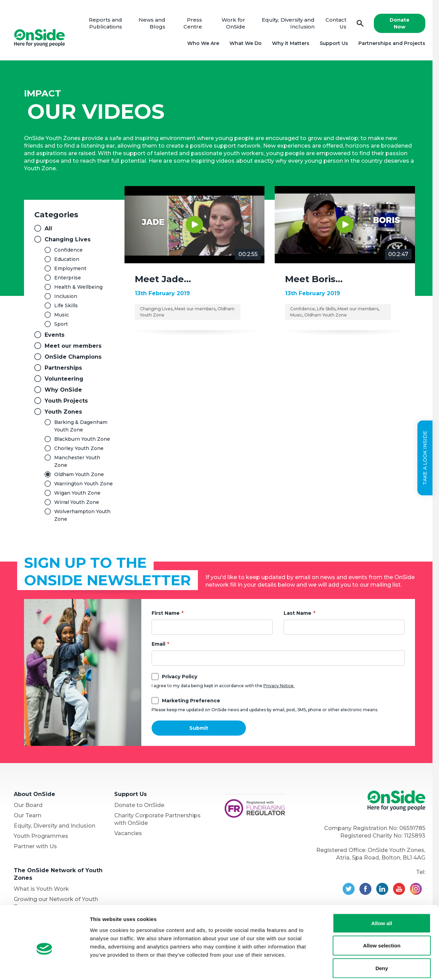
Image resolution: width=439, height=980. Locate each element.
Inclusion (66, 296)
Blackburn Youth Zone (82, 439)
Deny (382, 935)
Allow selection (382, 913)
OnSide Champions (73, 357)
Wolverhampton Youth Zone (82, 515)
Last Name (298, 613)
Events (55, 335)
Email (158, 644)
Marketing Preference (191, 701)
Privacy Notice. (279, 686)
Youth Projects (66, 401)
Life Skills (66, 305)
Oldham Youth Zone (79, 474)
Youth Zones (63, 412)
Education (67, 259)
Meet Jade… (163, 279)
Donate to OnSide (139, 805)
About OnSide (34, 794)
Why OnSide (63, 390)
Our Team (28, 815)
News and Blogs (152, 23)
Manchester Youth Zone (77, 461)
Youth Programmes (41, 836)
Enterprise (68, 278)
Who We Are (203, 43)
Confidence (68, 250)
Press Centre (193, 23)
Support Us (334, 43)
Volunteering (64, 379)
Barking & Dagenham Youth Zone (81, 426)
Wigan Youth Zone (77, 493)
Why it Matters (291, 43)
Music (62, 315)
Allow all (382, 890)
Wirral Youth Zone (77, 502)
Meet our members (73, 346)
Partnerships (63, 368)
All (48, 228)
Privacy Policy (180, 677)
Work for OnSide (234, 23)
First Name (166, 613)
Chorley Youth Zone (79, 448)
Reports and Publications (106, 23)
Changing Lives (68, 239)
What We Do (246, 43)
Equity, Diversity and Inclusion (55, 826)
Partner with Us (35, 846)
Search (360, 24)
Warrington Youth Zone (84, 484)
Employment (70, 268)
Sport (61, 324)
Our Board (28, 805)
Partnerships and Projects (392, 43)
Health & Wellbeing (78, 287)
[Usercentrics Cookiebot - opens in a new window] (44, 967)
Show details (360, 966)
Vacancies (128, 833)
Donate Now (400, 23)
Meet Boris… (314, 279)
